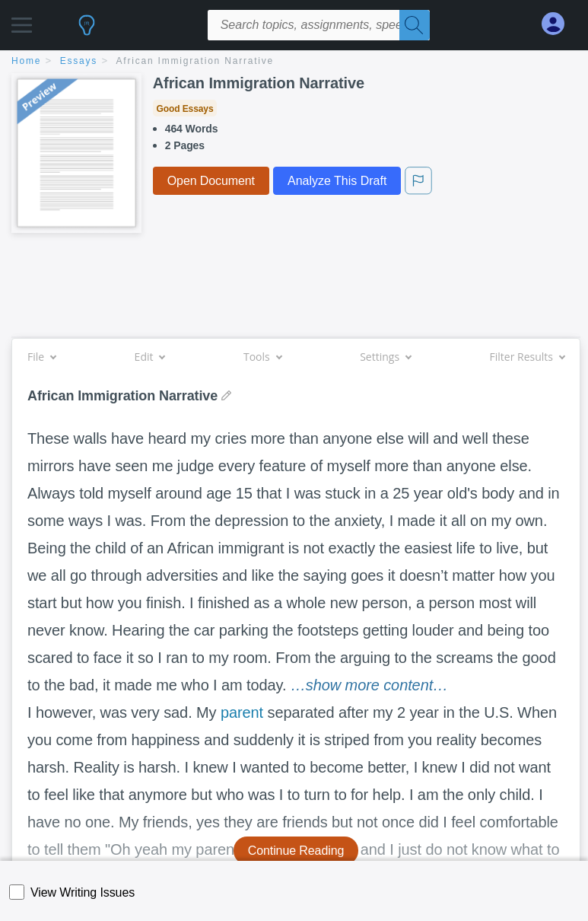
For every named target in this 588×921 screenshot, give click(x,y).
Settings (385, 357)
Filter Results (527, 357)
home (26, 61)
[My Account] (559, 24)
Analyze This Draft (337, 181)
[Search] (415, 25)
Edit (150, 357)
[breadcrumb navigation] (294, 62)
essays (79, 61)
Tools (262, 357)
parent (242, 712)
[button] (22, 21)
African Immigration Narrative (195, 61)
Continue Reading (296, 851)
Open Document (211, 181)
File (41, 357)
